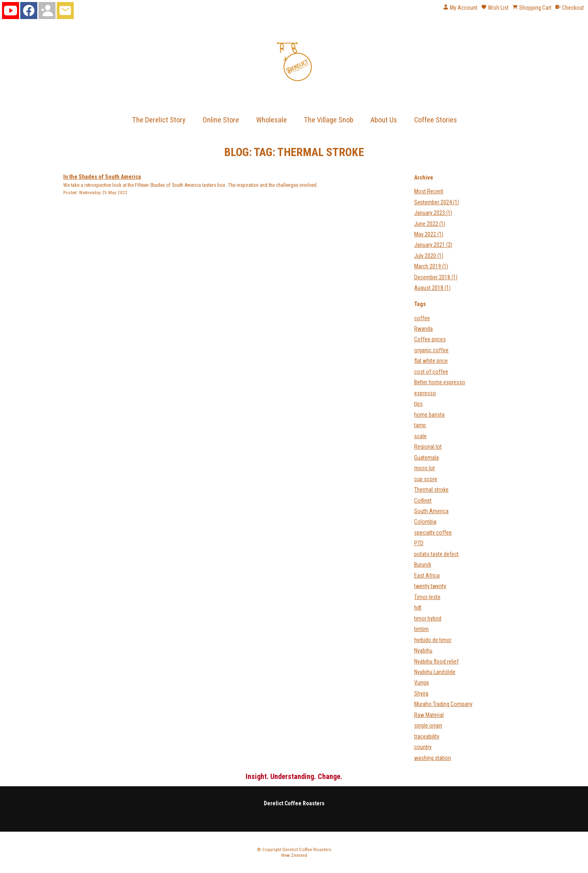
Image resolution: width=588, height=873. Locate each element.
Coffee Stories (436, 120)
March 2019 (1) (431, 266)
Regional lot (428, 447)
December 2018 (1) (436, 277)
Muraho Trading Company (443, 704)
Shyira (421, 693)
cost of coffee (431, 372)
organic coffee (431, 350)
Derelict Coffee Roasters (307, 849)
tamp (420, 425)
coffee (422, 318)
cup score (426, 479)
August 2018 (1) (432, 288)
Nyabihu (423, 650)
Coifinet (423, 501)
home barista (429, 415)
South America (431, 511)
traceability (427, 736)
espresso (425, 393)
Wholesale (272, 120)
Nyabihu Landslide (435, 672)
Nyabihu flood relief (436, 661)
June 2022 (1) (430, 224)
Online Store (221, 120)
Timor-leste (427, 597)
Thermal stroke (431, 490)
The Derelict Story (159, 120)
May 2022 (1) (429, 234)
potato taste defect (436, 554)
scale (420, 436)
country (423, 747)
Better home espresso (440, 382)
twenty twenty (430, 586)
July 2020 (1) (429, 256)
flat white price (431, 361)
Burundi (423, 565)
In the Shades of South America (102, 177)
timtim (421, 629)
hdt (418, 608)
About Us (384, 120)
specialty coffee (433, 533)
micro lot (424, 468)
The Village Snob (329, 120)
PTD (419, 543)
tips (418, 404)
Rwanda (423, 329)
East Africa (427, 576)
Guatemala (427, 458)
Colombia (425, 522)
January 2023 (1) (433, 213)
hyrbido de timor (433, 640)
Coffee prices (430, 339)
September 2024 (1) (437, 202)
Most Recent (429, 191)
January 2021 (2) (433, 245)
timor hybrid (428, 618)
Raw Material (429, 715)
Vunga (421, 683)
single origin (428, 725)
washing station (433, 758)
